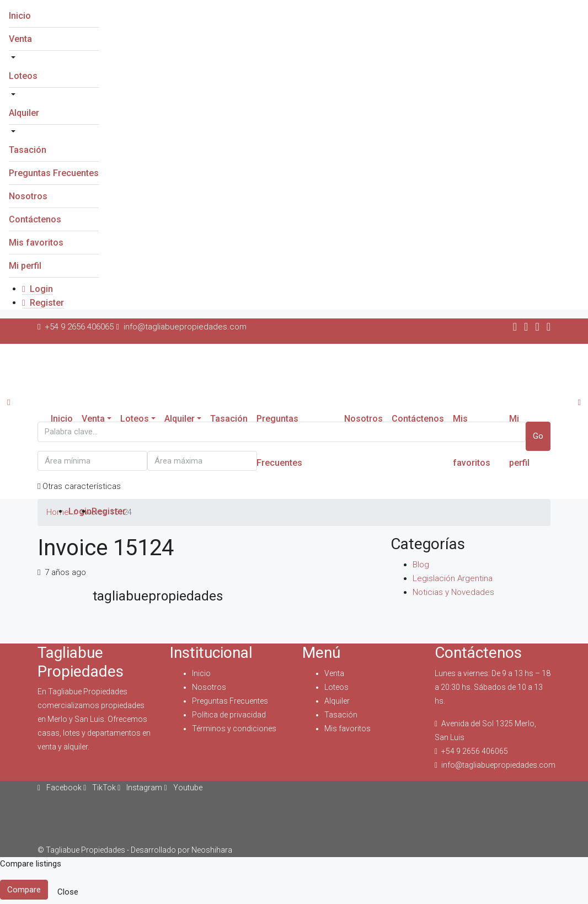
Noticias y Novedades (453, 592)
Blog (421, 565)
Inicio (20, 16)
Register (43, 303)
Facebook (60, 788)
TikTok (100, 788)
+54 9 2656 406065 (475, 751)
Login (38, 289)
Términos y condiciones (234, 728)
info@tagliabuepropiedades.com (498, 765)
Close (68, 892)
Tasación (28, 150)
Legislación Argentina (453, 578)
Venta (20, 39)
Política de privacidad (229, 715)
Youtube (183, 788)
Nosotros (28, 196)
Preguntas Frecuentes (54, 173)
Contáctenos (35, 219)
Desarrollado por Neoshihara (181, 850)
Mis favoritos (36, 243)
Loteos (23, 76)
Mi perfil (25, 266)
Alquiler (24, 113)
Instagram (141, 788)
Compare (24, 890)
